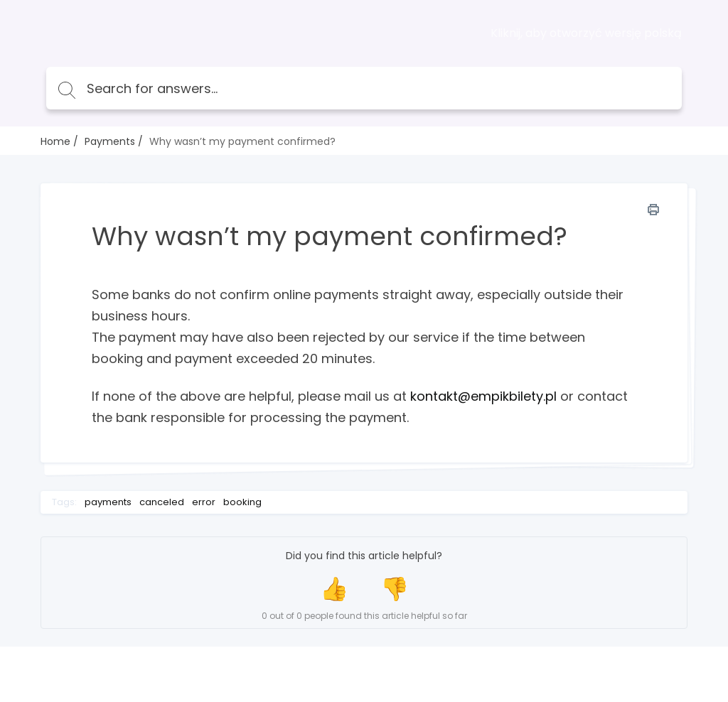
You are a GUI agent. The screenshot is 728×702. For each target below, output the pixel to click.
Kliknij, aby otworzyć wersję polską (586, 33)
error (204, 502)
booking (242, 502)
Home (55, 141)
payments (108, 502)
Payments (110, 141)
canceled (162, 502)
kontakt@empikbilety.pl (483, 396)
